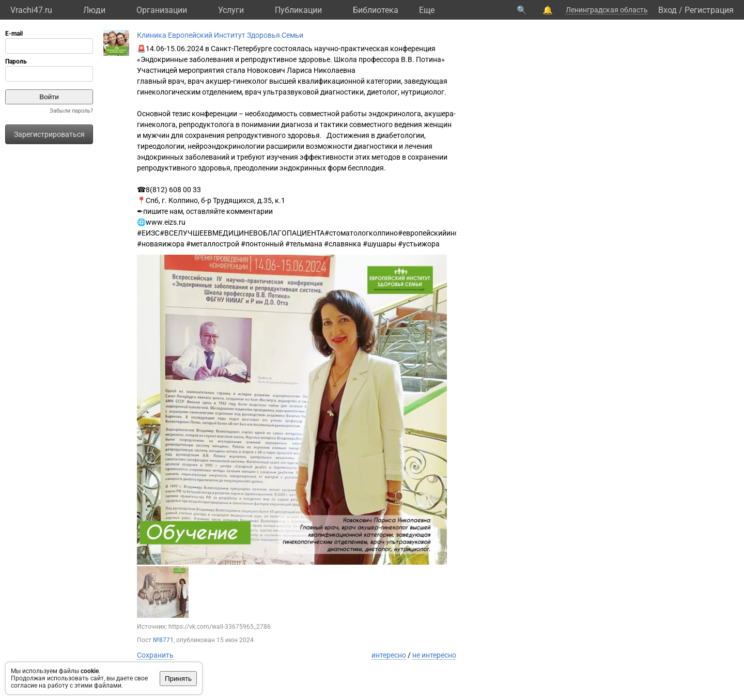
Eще (427, 10)
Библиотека (376, 10)
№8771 (163, 640)
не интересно (434, 655)
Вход (668, 10)
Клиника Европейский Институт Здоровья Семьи (220, 35)
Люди (94, 10)
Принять (178, 679)
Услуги (231, 10)
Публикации (298, 10)
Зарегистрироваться (49, 134)
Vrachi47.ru (31, 10)
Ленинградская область (607, 10)
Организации (162, 10)
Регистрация (709, 10)
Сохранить (155, 655)
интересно (389, 655)
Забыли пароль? (71, 111)
